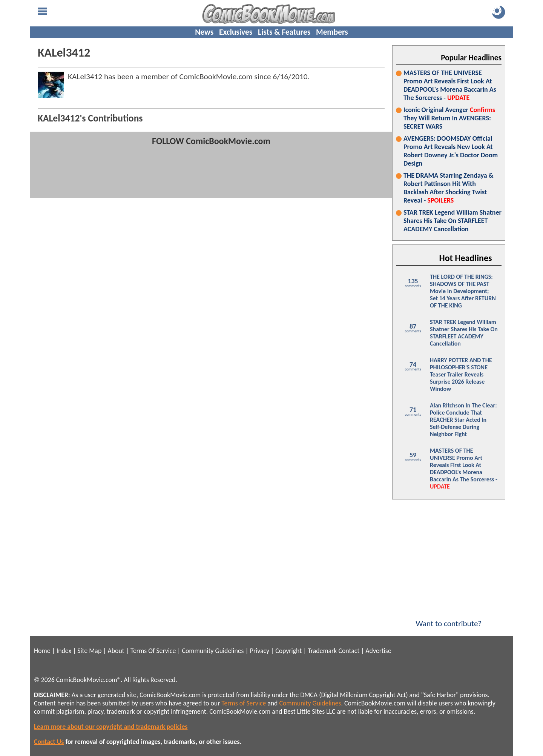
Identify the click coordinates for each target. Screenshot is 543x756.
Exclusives (236, 32)
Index (64, 651)
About (116, 651)
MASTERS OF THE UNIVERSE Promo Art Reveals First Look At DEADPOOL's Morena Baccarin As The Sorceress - (450, 85)
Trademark (322, 651)
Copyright (288, 651)
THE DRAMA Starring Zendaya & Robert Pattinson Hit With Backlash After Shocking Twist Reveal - (448, 188)
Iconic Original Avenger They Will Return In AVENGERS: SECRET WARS (449, 118)
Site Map (89, 651)
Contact (349, 651)
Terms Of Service (153, 651)
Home (42, 651)
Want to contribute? (449, 619)
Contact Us (49, 742)
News (204, 32)
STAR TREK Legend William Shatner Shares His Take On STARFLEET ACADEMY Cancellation (452, 221)
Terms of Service (244, 703)
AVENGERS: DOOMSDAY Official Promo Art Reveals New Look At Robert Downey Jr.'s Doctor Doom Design (451, 151)
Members (332, 32)
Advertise (378, 651)
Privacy (260, 651)
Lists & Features (284, 32)
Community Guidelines (213, 651)
